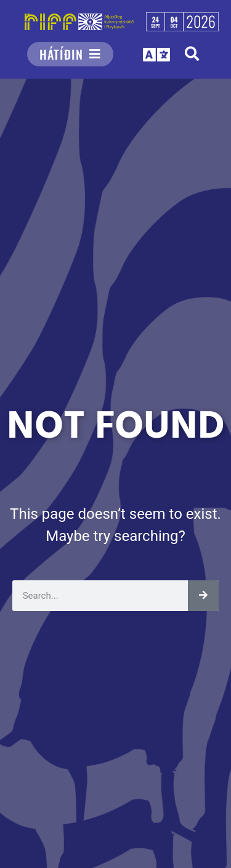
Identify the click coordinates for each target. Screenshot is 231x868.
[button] (192, 54)
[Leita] (203, 596)
